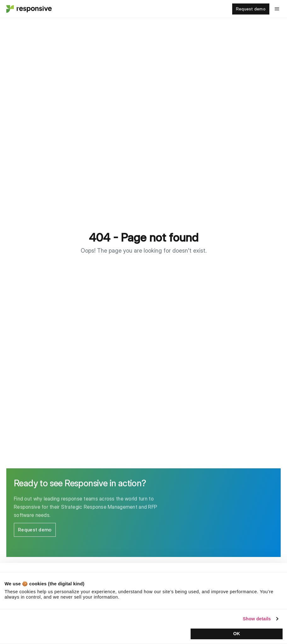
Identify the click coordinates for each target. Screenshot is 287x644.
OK (237, 634)
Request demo (251, 9)
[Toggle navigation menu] (277, 9)
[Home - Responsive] (28, 9)
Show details (257, 619)
